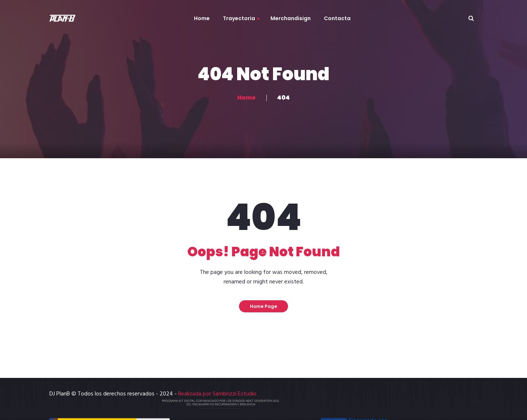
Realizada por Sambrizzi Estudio (217, 394)
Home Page (263, 306)
